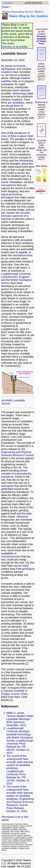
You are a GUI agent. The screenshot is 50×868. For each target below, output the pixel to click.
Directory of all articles (15, 47)
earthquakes (8, 69)
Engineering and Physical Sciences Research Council (17, 454)
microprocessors (11, 556)
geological (28, 569)
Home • (6, 7)
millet (30, 136)
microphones (9, 185)
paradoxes (20, 133)
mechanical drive (23, 255)
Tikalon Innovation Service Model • (23, 12)
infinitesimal (26, 161)
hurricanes (19, 66)
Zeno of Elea (9, 136)
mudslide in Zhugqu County (14, 692)
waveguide (7, 486)
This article (8, 43)
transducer (7, 477)
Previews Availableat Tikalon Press (41, 40)
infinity (5, 161)
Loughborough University (16, 274)
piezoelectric (24, 474)
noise (27, 341)
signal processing (11, 194)
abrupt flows (13, 106)
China (24, 694)
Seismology (19, 93)
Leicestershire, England (15, 277)
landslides (18, 103)
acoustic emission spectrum (16, 214)
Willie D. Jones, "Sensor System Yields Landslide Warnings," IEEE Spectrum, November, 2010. (20, 719)
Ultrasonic (22, 517)
